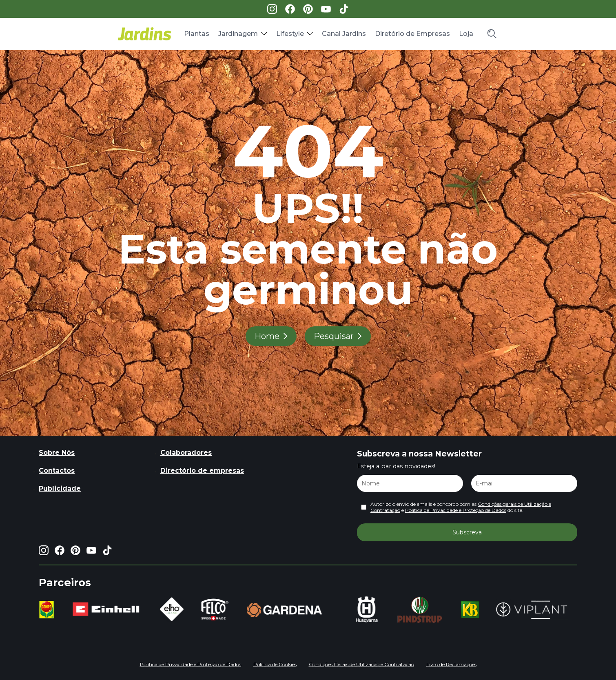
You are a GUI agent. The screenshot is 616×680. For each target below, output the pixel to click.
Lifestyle (290, 34)
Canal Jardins (344, 34)
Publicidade (60, 488)
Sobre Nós (57, 453)
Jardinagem (238, 34)
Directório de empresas (202, 471)
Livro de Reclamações (451, 664)
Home (267, 336)
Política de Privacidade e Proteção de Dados (456, 510)
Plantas (197, 34)
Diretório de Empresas (412, 34)
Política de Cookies (275, 664)
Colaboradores (186, 453)
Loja (466, 34)
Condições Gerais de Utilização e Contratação (361, 664)
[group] (48, 610)
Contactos (57, 471)
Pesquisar (334, 336)
